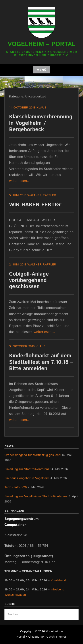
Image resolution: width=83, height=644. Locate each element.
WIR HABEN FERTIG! (35, 205)
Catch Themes (57, 637)
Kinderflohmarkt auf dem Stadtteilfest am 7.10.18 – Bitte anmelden (41, 362)
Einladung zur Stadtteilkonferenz (27, 469)
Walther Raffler (42, 195)
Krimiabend (58, 581)
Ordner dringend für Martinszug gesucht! (33, 455)
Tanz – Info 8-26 (16, 487)
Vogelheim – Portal (42, 44)
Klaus (41, 108)
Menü (41, 70)
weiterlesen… (20, 181)
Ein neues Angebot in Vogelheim (27, 478)
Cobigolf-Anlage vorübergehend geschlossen (29, 280)
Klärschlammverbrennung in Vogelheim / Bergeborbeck (41, 123)
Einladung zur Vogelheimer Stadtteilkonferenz (36, 496)
